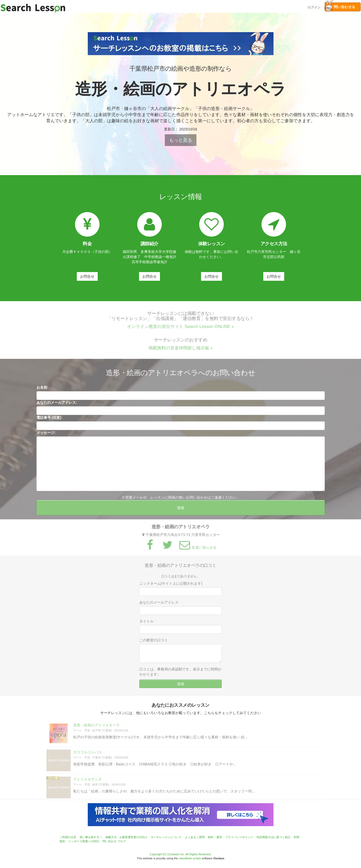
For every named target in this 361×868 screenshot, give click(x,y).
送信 (181, 511)
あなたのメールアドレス (159, 605)
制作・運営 (215, 837)
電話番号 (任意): (49, 421)
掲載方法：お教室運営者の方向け (126, 837)
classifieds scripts (190, 858)
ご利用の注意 (68, 837)
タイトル (146, 624)
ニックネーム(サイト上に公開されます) (171, 586)
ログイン (314, 7)
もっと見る (181, 140)
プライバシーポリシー (239, 837)
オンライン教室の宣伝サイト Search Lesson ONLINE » (180, 330)
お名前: (42, 390)
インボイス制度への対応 (84, 841)
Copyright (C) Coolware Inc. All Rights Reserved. (181, 854)
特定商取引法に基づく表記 (273, 837)
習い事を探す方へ (91, 837)
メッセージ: (46, 436)
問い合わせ (110, 841)
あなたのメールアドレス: (57, 406)
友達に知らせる (197, 550)
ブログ (122, 841)
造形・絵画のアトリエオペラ (96, 728)
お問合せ (87, 276)
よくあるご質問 (195, 837)
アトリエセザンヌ (88, 782)
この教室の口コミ (154, 643)
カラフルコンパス (88, 755)
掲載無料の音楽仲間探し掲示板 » (181, 351)
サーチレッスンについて (166, 837)
